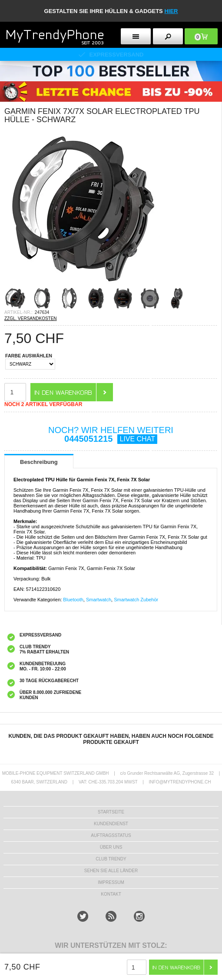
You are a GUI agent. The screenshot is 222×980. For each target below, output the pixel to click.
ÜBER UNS (111, 847)
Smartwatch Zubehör (136, 600)
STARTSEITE (111, 812)
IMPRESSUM (111, 882)
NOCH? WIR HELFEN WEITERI (111, 435)
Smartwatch (99, 600)
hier (171, 11)
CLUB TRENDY (111, 859)
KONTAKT (111, 894)
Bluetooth (73, 600)
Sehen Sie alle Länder (111, 871)
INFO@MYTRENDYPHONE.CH (180, 782)
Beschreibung (39, 462)
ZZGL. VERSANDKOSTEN (31, 318)
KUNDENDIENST (111, 824)
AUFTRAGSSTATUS (111, 835)
